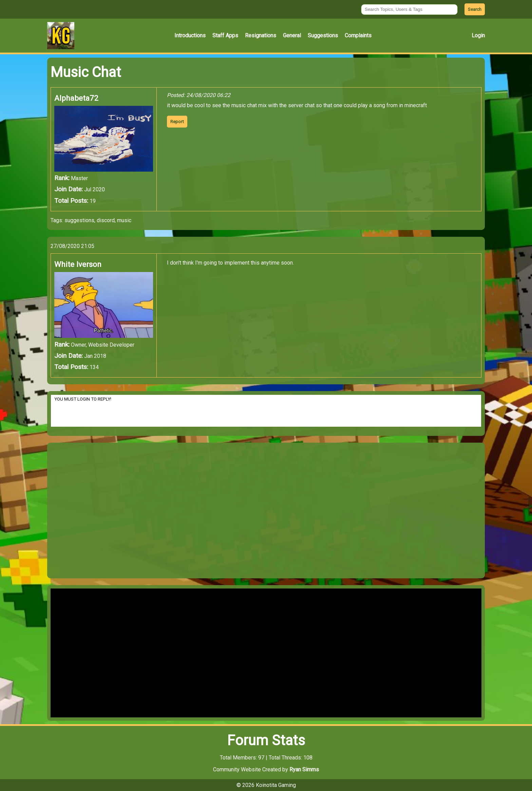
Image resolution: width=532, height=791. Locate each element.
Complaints (358, 35)
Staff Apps (225, 35)
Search (475, 9)
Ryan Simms (304, 769)
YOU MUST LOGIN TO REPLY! (266, 411)
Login (478, 35)
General (292, 35)
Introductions (190, 35)
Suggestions (323, 35)
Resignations (261, 35)
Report (177, 122)
